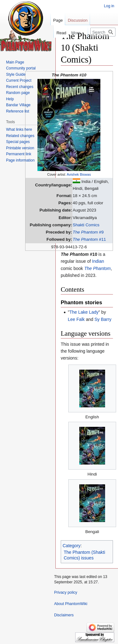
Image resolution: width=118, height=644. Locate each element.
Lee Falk (76, 319)
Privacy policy (66, 592)
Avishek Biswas (79, 174)
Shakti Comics (86, 225)
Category (72, 546)
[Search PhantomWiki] (103, 32)
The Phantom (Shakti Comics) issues (85, 555)
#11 (89, 239)
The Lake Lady (84, 312)
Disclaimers (64, 615)
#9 (88, 232)
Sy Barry (103, 319)
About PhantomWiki (71, 604)
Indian (98, 261)
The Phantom (98, 268)
